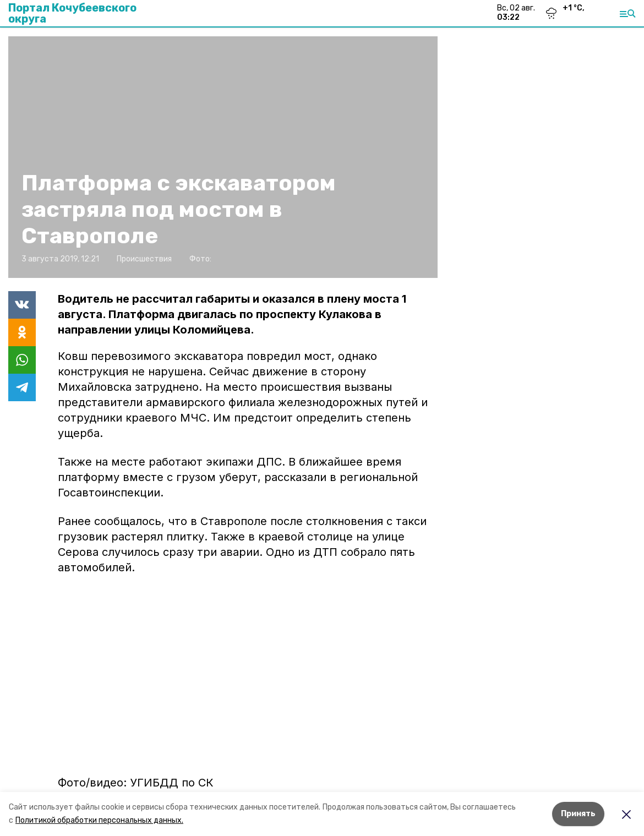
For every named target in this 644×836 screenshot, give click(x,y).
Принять (578, 814)
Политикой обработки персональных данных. (99, 820)
